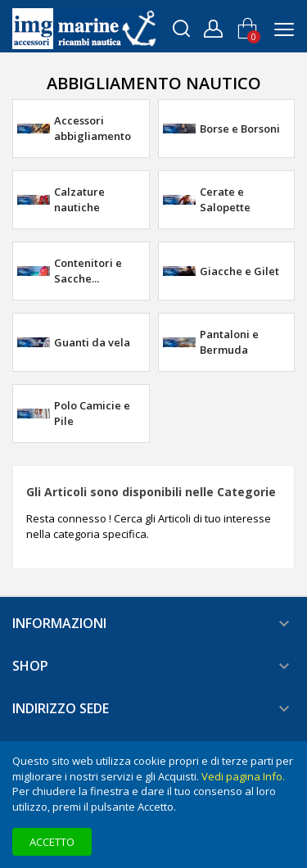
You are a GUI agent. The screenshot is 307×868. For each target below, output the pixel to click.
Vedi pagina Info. (243, 776)
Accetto (52, 842)
